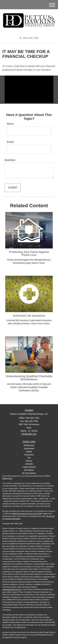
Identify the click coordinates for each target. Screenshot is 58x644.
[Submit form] (13, 188)
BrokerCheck (7, 478)
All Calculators (29, 473)
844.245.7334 (29, 38)
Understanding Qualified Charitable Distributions (29, 378)
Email (10, 142)
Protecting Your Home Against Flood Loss (29, 254)
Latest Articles (29, 467)
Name (10, 124)
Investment (29, 448)
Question (10, 160)
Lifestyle (29, 464)
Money (29, 461)
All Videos (29, 470)
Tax (29, 458)
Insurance (29, 455)
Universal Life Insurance (29, 316)
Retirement (29, 445)
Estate (29, 452)
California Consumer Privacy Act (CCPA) (27, 514)
